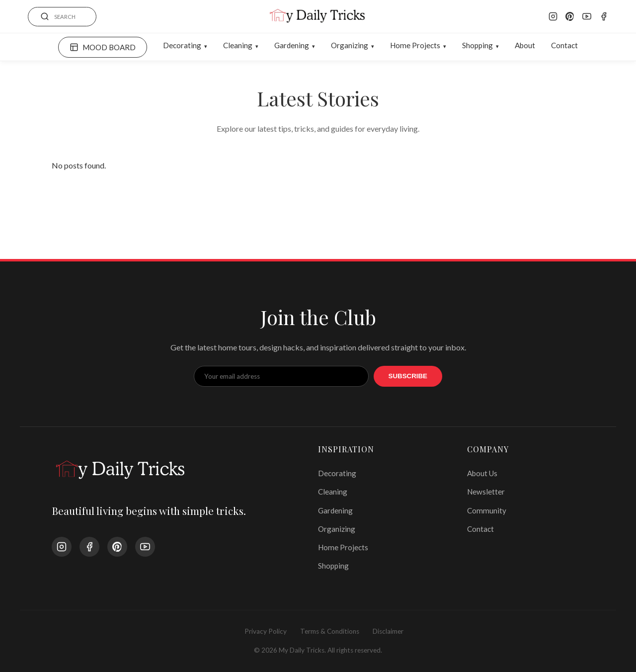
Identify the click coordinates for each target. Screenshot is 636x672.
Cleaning (238, 45)
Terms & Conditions (330, 631)
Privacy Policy (266, 631)
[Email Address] (281, 376)
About (525, 45)
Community (487, 510)
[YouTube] (587, 16)
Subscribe (408, 376)
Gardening (292, 45)
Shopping (477, 45)
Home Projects (415, 45)
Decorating (182, 45)
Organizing (350, 45)
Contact (564, 45)
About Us (482, 473)
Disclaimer (388, 631)
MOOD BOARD (103, 47)
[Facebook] (604, 16)
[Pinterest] (570, 16)
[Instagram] (553, 16)
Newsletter (486, 492)
